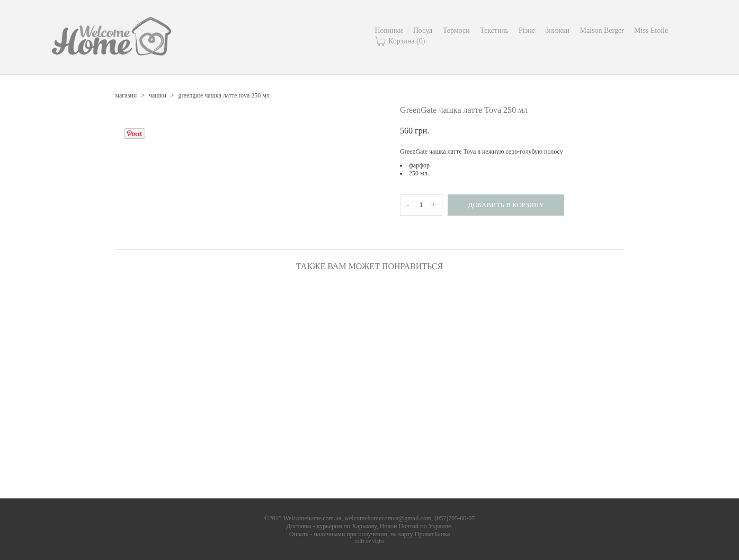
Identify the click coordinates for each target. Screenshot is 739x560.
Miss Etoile (651, 30)
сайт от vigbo (370, 541)
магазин (126, 95)
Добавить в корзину (506, 205)
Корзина (400, 42)
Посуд (423, 30)
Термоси (456, 30)
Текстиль (494, 30)
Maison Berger (602, 30)
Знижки (557, 30)
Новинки (389, 30)
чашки (158, 95)
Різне (527, 30)
